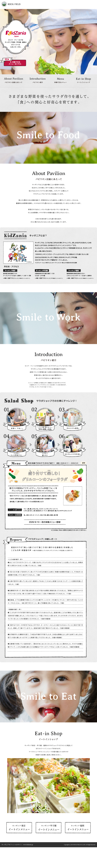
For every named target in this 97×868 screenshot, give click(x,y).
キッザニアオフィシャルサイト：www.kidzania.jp (17, 845)
